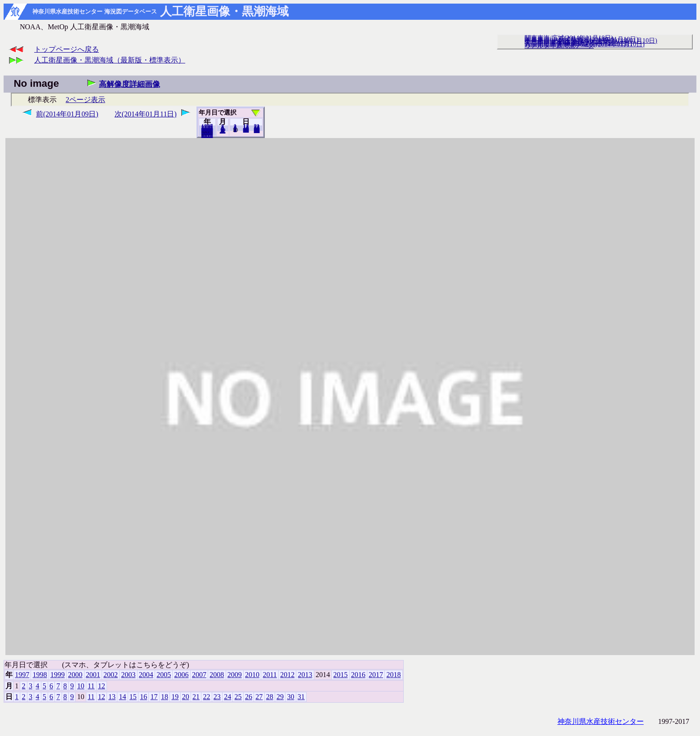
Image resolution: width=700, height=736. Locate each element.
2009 (235, 675)
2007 (199, 675)
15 (133, 697)
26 (249, 697)
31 (257, 130)
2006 (182, 675)
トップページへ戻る (67, 49)
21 (196, 697)
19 (175, 697)
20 (246, 130)
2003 (128, 675)
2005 (164, 675)
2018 (207, 135)
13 (112, 697)
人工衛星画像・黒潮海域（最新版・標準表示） (110, 60)
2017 (376, 675)
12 (223, 131)
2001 (93, 675)
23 (217, 697)
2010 (252, 675)
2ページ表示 (85, 100)
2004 (146, 675)
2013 (305, 675)
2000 (75, 675)
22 (206, 697)
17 (154, 697)
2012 (287, 675)
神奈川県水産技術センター (601, 721)
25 (238, 697)
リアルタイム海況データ (559, 45)
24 (227, 697)
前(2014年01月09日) (67, 114)
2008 (217, 675)
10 (81, 686)
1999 (58, 675)
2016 (358, 675)
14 (122, 697)
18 (165, 697)
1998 (40, 675)
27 (259, 697)
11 (91, 686)
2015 (340, 675)
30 (290, 697)
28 (270, 697)
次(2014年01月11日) (146, 114)
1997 (22, 675)
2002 (111, 675)
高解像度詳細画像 (129, 84)
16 (143, 697)
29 (280, 697)
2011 (270, 675)
